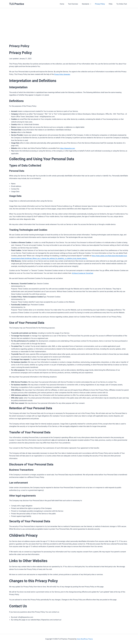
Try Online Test (122, 4)
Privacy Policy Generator (63, 74)
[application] (93, 4)
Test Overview (76, 4)
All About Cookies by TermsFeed (83, 273)
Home (66, 4)
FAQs (112, 4)
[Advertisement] (69, 23)
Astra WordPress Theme (85, 639)
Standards (89, 4)
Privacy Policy (102, 4)
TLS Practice (17, 4)
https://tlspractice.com (68, 148)
